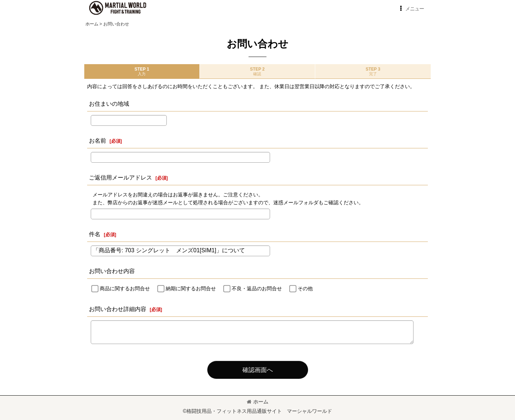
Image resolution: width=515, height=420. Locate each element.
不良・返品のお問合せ (257, 288)
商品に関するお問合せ (125, 288)
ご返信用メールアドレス (121, 177)
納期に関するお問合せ (191, 288)
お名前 (98, 140)
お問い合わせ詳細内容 (118, 309)
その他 (305, 288)
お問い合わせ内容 (112, 271)
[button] (411, 9)
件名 (95, 234)
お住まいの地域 (109, 104)
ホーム (257, 402)
